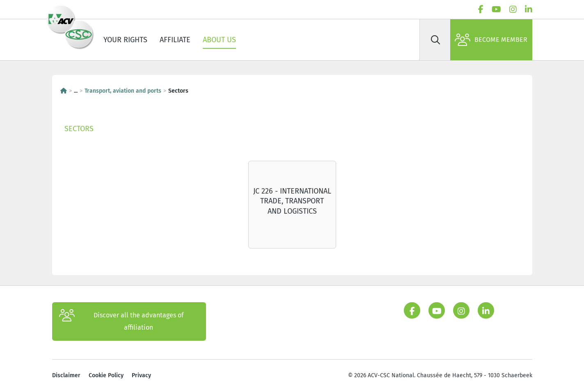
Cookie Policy (106, 375)
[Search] (436, 40)
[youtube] (496, 9)
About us (219, 40)
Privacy (141, 375)
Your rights (125, 40)
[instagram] (513, 9)
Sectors (79, 129)
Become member (491, 40)
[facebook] (481, 9)
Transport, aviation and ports (123, 91)
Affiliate (175, 40)
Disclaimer (66, 375)
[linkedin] (529, 9)
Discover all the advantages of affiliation (121, 321)
